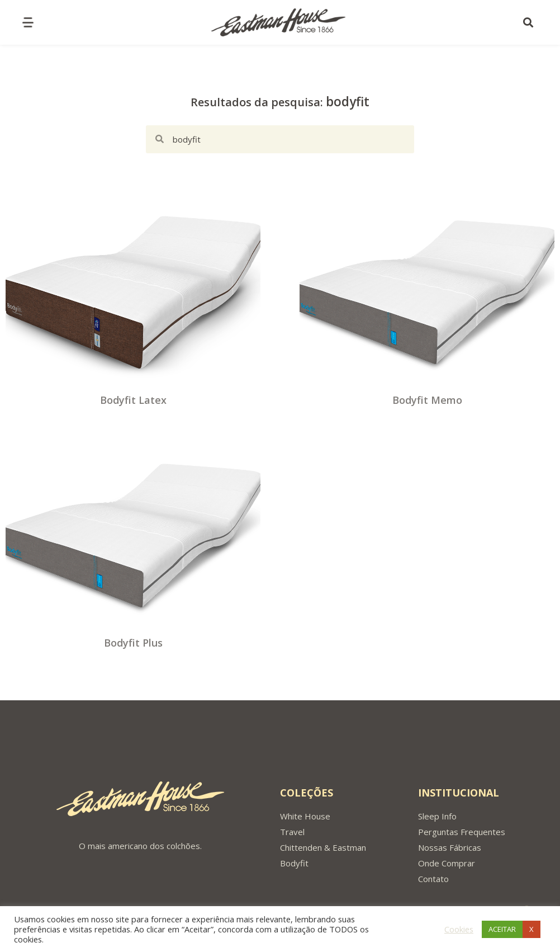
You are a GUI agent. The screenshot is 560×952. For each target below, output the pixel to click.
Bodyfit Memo (427, 400)
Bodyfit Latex (133, 400)
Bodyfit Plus (133, 643)
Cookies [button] (459, 929)
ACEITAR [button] (502, 929)
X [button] (531, 929)
